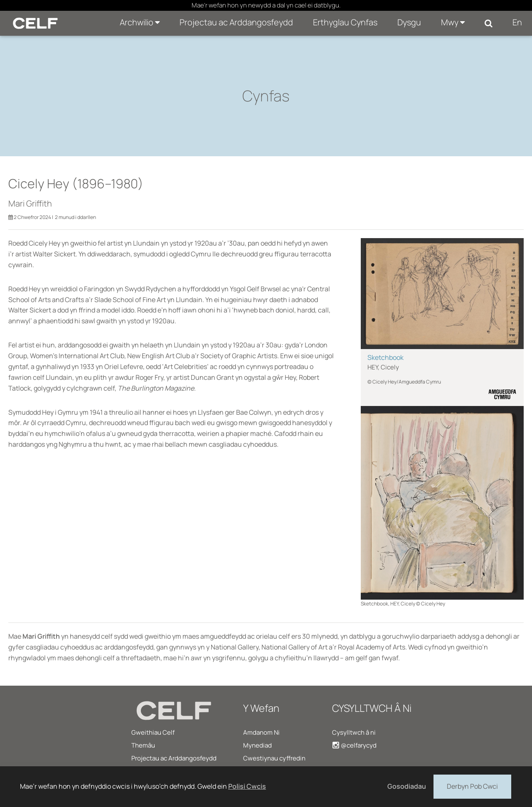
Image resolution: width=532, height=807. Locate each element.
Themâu (143, 745)
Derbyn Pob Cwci (472, 786)
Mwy (453, 22)
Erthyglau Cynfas (345, 22)
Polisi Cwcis (247, 786)
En (517, 22)
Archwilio (140, 22)
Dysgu (409, 22)
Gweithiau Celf (153, 732)
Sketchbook (385, 357)
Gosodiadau (407, 786)
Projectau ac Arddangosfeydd (236, 22)
